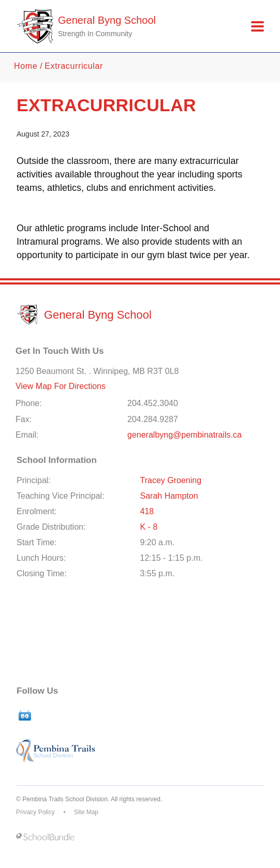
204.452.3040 (153, 403)
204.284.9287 (153, 419)
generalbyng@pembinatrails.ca (185, 435)
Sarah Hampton (169, 496)
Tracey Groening (171, 480)
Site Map (86, 812)
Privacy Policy (35, 812)
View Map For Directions (61, 386)
